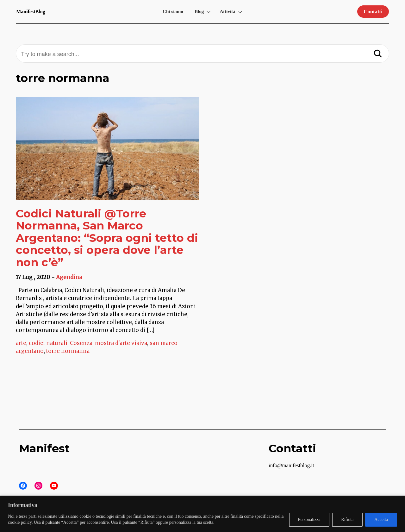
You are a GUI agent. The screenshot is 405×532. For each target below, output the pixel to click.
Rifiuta (347, 519)
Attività (227, 11)
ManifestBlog (31, 12)
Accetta (381, 519)
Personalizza (309, 519)
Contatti (373, 12)
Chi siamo (173, 11)
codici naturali (48, 343)
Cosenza (81, 343)
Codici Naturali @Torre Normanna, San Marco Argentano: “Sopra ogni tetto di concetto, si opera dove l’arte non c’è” (107, 238)
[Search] (378, 54)
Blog (199, 11)
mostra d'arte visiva (121, 343)
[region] (202, 514)
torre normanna (68, 351)
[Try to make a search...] (202, 54)
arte (21, 343)
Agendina (69, 277)
